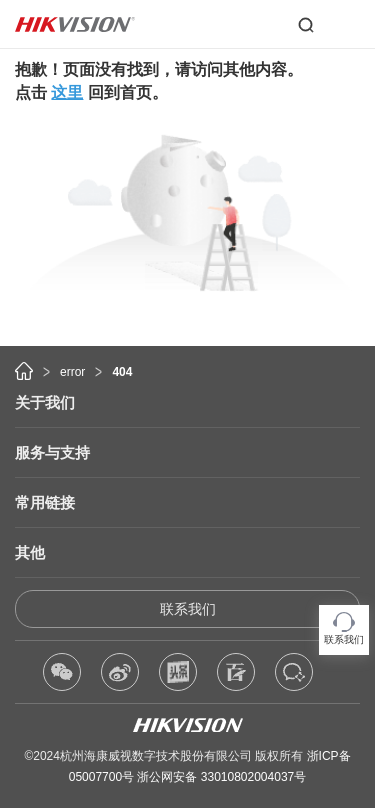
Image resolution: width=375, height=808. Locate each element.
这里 (67, 92)
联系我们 (188, 609)
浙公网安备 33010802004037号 (221, 777)
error (72, 372)
